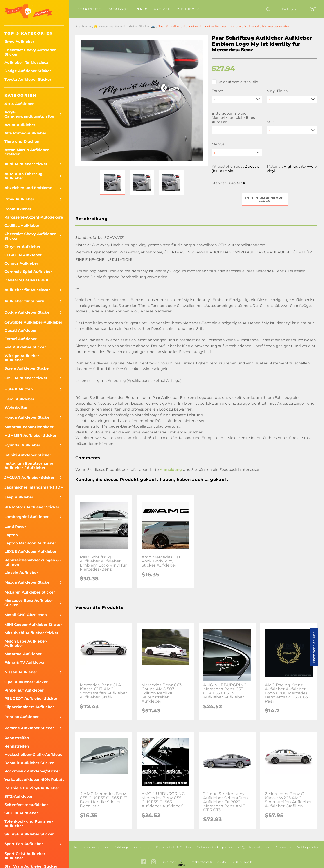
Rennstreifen (17, 738)
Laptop (11, 535)
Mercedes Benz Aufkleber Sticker (29, 603)
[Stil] (292, 130)
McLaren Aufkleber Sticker (30, 592)
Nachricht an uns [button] (314, 647)
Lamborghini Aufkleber (27, 517)
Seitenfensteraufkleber (26, 805)
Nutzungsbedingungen (215, 847)
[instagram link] (154, 862)
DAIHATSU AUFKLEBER (26, 280)
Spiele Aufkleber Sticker (27, 368)
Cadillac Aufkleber (22, 226)
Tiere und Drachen (22, 142)
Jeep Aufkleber (19, 497)
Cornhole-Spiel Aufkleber (28, 272)
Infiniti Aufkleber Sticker (28, 455)
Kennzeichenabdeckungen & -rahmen (33, 562)
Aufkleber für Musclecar (27, 63)
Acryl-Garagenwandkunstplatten (30, 114)
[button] (113, 183)
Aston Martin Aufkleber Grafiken (27, 152)
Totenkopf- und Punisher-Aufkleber (29, 823)
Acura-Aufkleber (20, 125)
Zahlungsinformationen (133, 847)
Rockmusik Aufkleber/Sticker (32, 771)
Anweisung (284, 847)
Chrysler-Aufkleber (22, 247)
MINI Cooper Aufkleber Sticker (33, 625)
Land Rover (15, 527)
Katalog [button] (119, 9)
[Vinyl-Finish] (292, 99)
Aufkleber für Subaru (24, 301)
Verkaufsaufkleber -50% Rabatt (34, 780)
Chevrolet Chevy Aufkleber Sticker (30, 52)
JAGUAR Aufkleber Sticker (29, 478)
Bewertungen (260, 847)
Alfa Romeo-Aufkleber (25, 133)
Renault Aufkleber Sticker (29, 763)
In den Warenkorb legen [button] (264, 199)
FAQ (241, 847)
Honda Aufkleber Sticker (28, 417)
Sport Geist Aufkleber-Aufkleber (26, 856)
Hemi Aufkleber (19, 399)
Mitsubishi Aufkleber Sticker (31, 633)
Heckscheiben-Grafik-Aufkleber (34, 755)
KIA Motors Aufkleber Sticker (32, 507)
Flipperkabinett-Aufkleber (29, 707)
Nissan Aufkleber (21, 672)
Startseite (89, 9)
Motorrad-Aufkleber (23, 654)
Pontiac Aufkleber (22, 717)
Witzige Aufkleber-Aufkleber (22, 358)
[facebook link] (143, 862)
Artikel (162, 9)
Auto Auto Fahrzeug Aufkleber (24, 176)
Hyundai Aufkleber (22, 445)
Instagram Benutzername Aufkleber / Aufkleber (29, 466)
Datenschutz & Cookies (174, 847)
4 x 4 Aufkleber (19, 104)
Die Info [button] (188, 9)
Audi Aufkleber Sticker (26, 164)
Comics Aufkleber (21, 263)
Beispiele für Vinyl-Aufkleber (32, 788)
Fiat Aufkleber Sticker (25, 347)
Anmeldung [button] (171, 470)
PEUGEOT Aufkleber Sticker (31, 699)
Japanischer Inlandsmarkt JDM (34, 487)
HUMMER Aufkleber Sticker (30, 436)
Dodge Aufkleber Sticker (28, 71)
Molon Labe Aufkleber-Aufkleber (26, 643)
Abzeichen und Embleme (28, 188)
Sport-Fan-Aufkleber (24, 844)
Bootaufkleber (18, 209)
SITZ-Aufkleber (19, 796)
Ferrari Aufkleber (21, 339)
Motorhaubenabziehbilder (29, 427)
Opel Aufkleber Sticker (26, 682)
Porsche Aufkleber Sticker (29, 728)
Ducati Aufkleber (21, 331)
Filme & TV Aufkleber (25, 662)
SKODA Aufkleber (21, 813)
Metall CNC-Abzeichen (26, 615)
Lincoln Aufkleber (21, 573)
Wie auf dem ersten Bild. (235, 82)
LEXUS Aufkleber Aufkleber (30, 552)
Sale (142, 9)
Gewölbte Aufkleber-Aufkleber (33, 322)
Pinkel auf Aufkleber (24, 690)
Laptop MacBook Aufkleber (30, 543)
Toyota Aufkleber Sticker (28, 79)
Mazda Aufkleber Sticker (28, 582)
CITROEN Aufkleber (23, 255)
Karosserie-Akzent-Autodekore (34, 217)
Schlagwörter (308, 847)
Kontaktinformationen (92, 847)
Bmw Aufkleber (19, 42)
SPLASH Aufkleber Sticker (29, 834)
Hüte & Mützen (19, 389)
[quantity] (237, 153)
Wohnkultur (16, 407)
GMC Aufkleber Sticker (26, 378)
